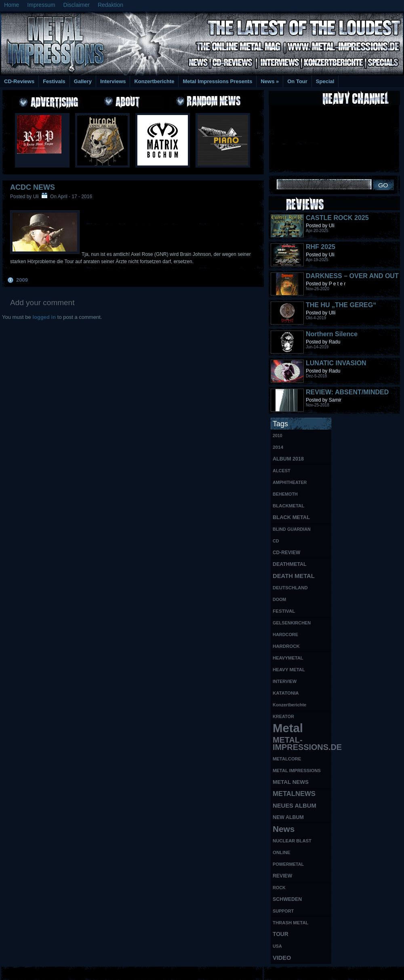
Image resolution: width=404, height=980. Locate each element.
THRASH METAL (291, 923)
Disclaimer (77, 5)
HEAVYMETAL (288, 658)
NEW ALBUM (288, 817)
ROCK (279, 888)
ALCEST (282, 471)
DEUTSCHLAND (290, 588)
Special (325, 81)
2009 (22, 280)
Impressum (41, 5)
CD (276, 541)
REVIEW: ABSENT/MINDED (347, 392)
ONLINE (281, 852)
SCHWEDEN (287, 899)
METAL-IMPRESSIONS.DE (302, 743)
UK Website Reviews (341, 972)
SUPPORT (283, 911)
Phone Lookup (384, 972)
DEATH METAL (294, 576)
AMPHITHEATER (290, 482)
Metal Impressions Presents (217, 81)
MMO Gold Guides (294, 972)
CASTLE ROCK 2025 (337, 218)
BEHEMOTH (285, 494)
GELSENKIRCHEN (292, 623)
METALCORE (287, 759)
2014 (278, 447)
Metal (288, 728)
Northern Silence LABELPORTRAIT (333, 338)
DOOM (279, 599)
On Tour (297, 81)
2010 (278, 436)
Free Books (34, 972)
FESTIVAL (284, 611)
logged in (44, 317)
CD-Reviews (19, 81)
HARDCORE (285, 634)
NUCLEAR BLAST (292, 841)
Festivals (54, 81)
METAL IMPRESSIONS (297, 771)
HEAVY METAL (289, 670)
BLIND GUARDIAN (292, 529)
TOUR (281, 934)
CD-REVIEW (286, 553)
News (270, 81)
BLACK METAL (291, 517)
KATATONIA (286, 693)
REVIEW (282, 876)
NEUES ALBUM (295, 806)
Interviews (113, 81)
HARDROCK (286, 646)
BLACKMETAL (288, 506)
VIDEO (282, 958)
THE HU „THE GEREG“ (341, 305)
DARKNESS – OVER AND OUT (352, 276)
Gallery (83, 81)
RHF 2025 (321, 247)
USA (277, 946)
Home (12, 5)
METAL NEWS (291, 782)
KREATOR (283, 716)
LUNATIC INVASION (336, 363)
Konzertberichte (154, 81)
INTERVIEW (285, 681)
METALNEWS (294, 794)
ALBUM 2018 (288, 459)
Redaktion (110, 5)
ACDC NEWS (33, 187)
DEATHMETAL (290, 564)
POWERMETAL (288, 864)
